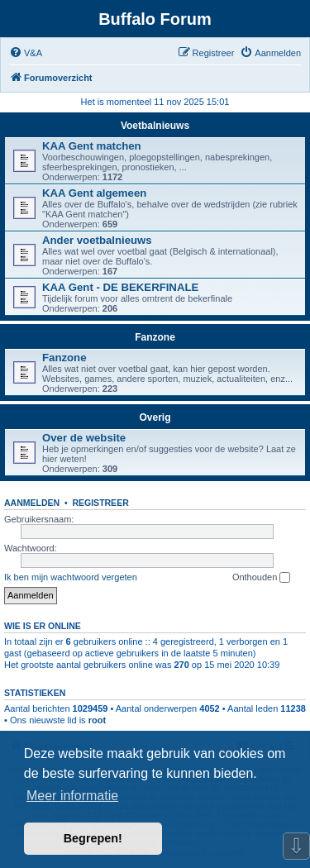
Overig (155, 417)
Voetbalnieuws (155, 126)
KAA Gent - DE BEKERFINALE (120, 287)
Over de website (84, 438)
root (97, 720)
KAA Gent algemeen (94, 193)
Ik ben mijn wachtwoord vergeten (71, 577)
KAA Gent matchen (92, 146)
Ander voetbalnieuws (97, 240)
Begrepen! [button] (93, 838)
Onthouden (262, 578)
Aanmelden (32, 503)
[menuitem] (26, 53)
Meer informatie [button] (72, 796)
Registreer (100, 503)
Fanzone (155, 337)
